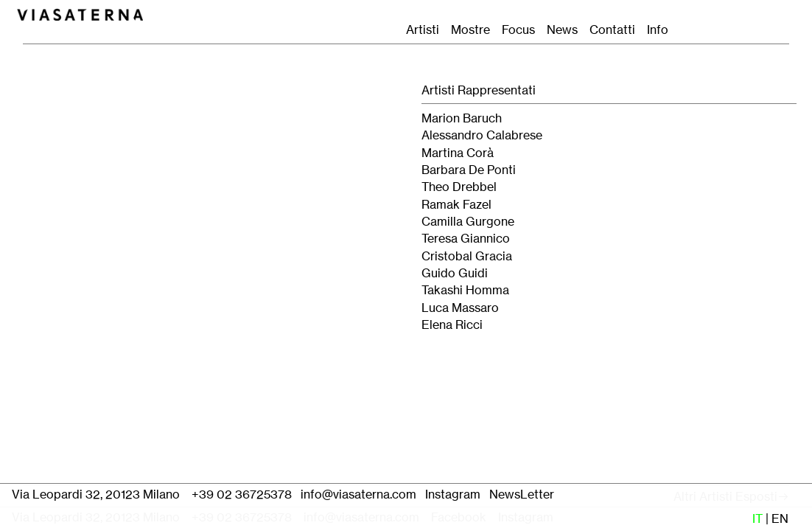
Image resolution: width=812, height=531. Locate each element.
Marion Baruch (462, 118)
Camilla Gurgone (468, 222)
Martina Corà (458, 153)
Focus (518, 30)
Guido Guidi (455, 273)
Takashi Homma (465, 290)
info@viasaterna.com (358, 494)
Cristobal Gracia (467, 256)
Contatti (617, 30)
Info (658, 30)
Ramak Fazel (456, 205)
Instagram (453, 494)
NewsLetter (523, 494)
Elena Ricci (452, 325)
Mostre (470, 30)
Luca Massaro (460, 308)
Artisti (423, 30)
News (562, 30)
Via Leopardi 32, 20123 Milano (96, 494)
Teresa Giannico (466, 239)
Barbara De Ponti (469, 170)
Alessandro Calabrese (482, 135)
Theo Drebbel (459, 187)
